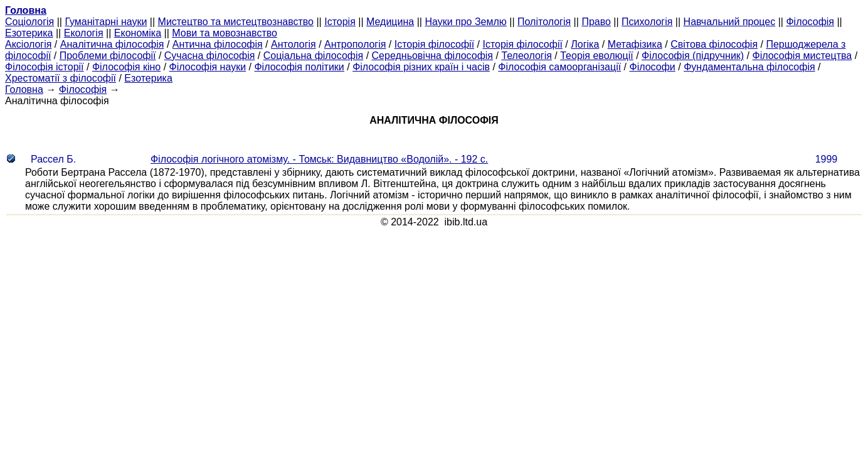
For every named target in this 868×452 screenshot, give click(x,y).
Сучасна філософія (210, 56)
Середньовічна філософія (432, 56)
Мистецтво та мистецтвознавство (236, 22)
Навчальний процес (730, 22)
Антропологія (355, 44)
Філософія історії (45, 67)
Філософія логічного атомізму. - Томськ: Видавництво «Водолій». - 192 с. (319, 159)
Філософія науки (208, 67)
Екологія (84, 33)
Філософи (652, 67)
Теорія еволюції (597, 56)
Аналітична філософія (112, 44)
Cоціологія (29, 22)
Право (596, 22)
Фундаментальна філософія (749, 67)
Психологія (647, 22)
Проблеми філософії (108, 56)
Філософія (810, 22)
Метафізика (635, 44)
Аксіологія (28, 44)
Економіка (138, 33)
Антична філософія (218, 44)
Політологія (544, 22)
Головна (24, 89)
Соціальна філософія (314, 56)
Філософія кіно (126, 67)
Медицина (390, 22)
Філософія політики (299, 67)
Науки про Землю (465, 22)
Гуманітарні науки (106, 22)
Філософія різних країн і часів (421, 67)
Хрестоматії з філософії (61, 78)
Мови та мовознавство (225, 33)
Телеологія (527, 56)
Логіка (585, 44)
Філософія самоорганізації (559, 67)
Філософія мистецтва (802, 56)
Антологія (294, 44)
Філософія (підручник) (693, 56)
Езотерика (29, 33)
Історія (340, 22)
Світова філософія (714, 44)
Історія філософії (434, 44)
